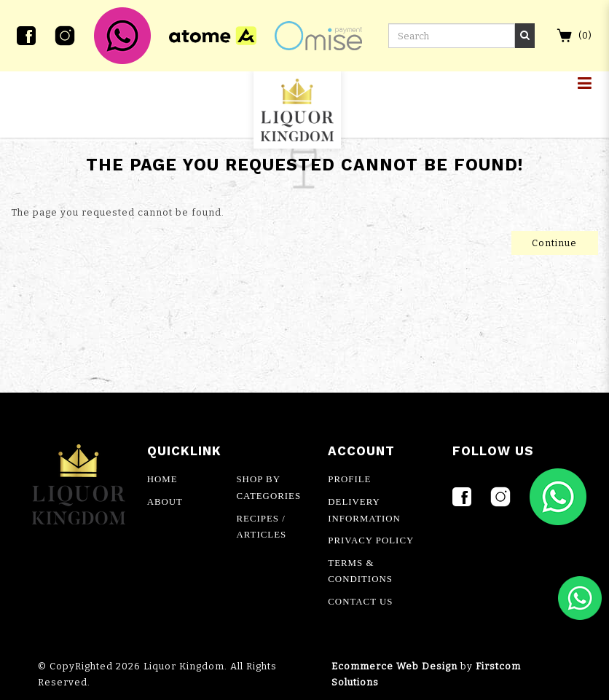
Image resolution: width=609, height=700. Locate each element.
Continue (554, 243)
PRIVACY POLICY (371, 540)
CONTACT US (360, 602)
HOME (162, 479)
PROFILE (349, 479)
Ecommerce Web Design (394, 666)
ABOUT (165, 502)
